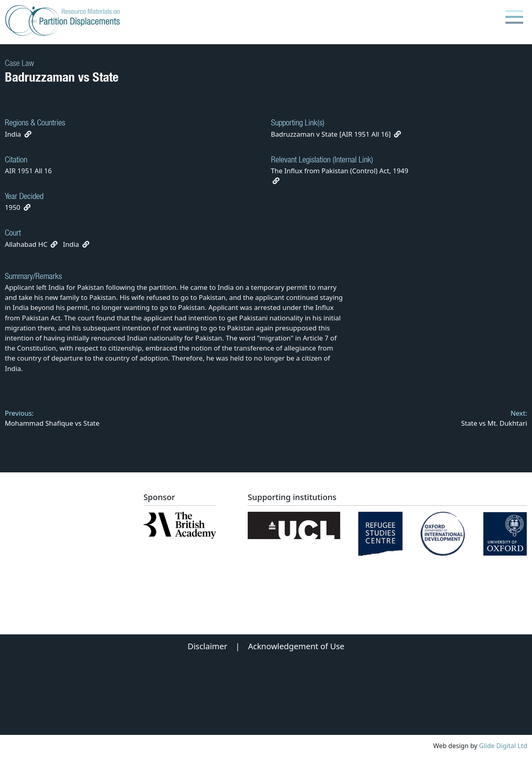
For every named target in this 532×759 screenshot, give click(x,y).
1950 (12, 207)
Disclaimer (208, 646)
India (13, 134)
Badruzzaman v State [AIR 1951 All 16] (336, 134)
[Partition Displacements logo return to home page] (64, 21)
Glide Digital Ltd (503, 746)
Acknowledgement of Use (296, 646)
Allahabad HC (26, 244)
